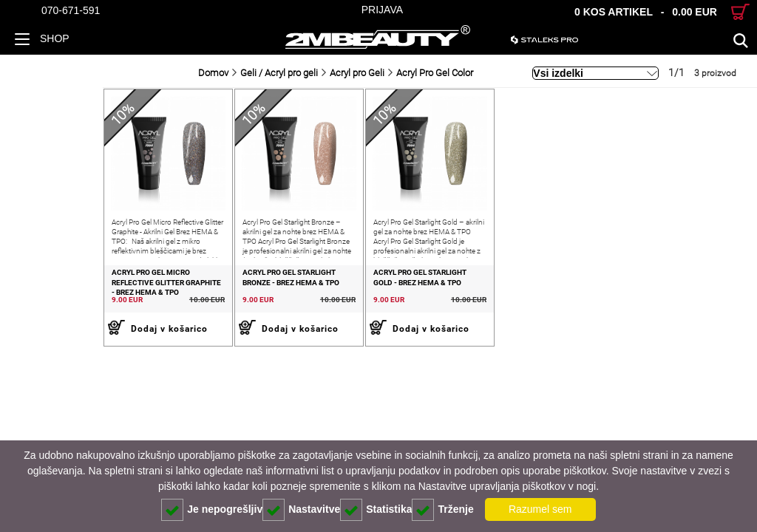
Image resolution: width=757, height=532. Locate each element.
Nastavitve (301, 510)
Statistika (376, 510)
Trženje (442, 510)
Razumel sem (540, 509)
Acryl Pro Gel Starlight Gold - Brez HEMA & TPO (371, 298)
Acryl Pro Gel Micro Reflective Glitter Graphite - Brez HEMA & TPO (70, 303)
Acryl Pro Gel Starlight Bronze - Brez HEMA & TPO (224, 298)
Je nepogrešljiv (212, 510)
